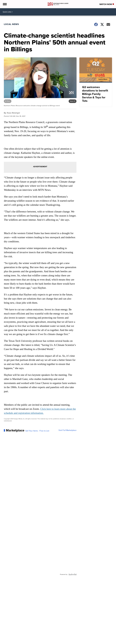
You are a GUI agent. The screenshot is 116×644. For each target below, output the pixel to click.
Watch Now (107, 4)
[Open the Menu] (5, 4)
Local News (11, 24)
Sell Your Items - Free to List (37, 431)
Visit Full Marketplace (67, 430)
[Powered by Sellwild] (72, 574)
